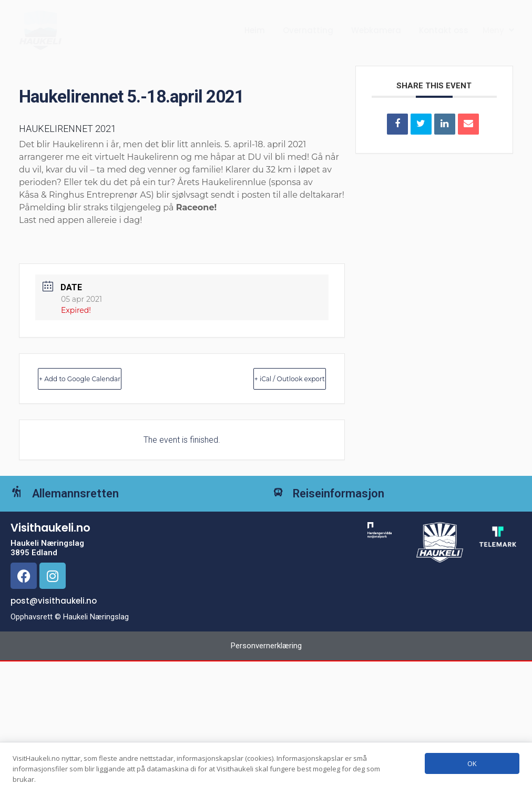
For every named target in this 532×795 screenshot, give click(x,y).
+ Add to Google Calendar (104, 378)
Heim (255, 30)
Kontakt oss (444, 30)
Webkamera (376, 30)
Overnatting (308, 30)
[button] (499, 30)
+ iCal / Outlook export (267, 378)
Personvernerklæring (266, 661)
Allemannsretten (91, 501)
